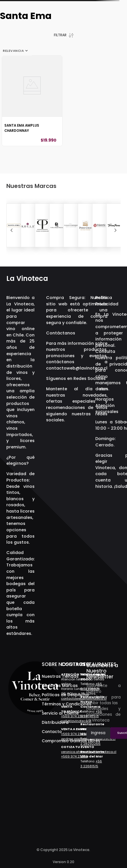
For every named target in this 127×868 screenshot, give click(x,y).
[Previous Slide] (12, 230)
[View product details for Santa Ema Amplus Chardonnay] (32, 101)
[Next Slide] (115, 230)
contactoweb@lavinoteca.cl (77, 368)
